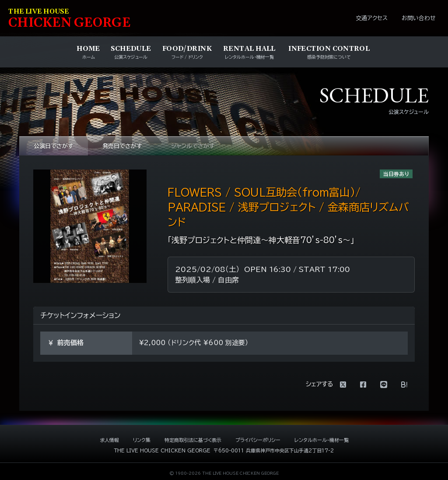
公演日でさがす (54, 146)
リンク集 (142, 440)
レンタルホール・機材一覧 (322, 440)
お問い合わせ (419, 18)
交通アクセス (372, 18)
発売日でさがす (122, 146)
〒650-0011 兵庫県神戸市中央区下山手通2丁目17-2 (274, 450)
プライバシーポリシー (258, 440)
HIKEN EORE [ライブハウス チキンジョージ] (70, 19)
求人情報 (109, 440)
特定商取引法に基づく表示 (193, 440)
